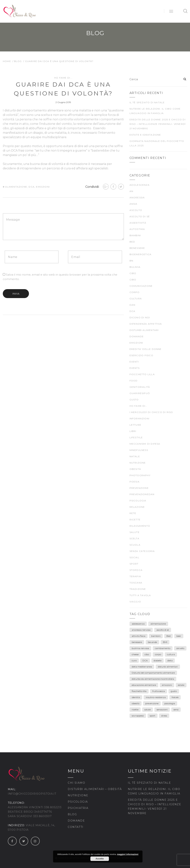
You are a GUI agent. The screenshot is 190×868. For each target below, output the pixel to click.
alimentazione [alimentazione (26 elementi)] (158, 624)
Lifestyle (136, 437)
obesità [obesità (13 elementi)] (136, 703)
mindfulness (139, 450)
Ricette (135, 520)
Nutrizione (78, 795)
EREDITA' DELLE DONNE (146, 349)
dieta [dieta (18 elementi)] (170, 660)
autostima (137, 229)
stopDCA (136, 570)
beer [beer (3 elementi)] (179, 636)
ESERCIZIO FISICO (141, 355)
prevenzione (139, 488)
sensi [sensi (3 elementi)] (176, 709)
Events (135, 368)
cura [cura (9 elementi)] (134, 660)
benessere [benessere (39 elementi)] (137, 642)
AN (131, 191)
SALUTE (135, 532)
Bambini (135, 235)
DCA (32, 187)
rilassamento (140, 526)
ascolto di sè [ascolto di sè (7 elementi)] (163, 630)
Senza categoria (142, 551)
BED (132, 242)
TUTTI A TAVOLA (140, 595)
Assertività (138, 223)
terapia (135, 576)
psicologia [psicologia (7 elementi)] (170, 703)
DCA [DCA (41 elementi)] (145, 660)
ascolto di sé (140, 216)
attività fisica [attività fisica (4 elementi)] (139, 636)
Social (134, 557)
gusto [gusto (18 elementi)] (174, 691)
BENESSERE (137, 248)
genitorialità (140, 387)
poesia (135, 482)
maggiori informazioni (128, 854)
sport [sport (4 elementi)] (153, 716)
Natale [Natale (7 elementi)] (175, 697)
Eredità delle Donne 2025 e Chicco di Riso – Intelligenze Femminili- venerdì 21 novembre (158, 124)
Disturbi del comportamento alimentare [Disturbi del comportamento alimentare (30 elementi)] (153, 673)
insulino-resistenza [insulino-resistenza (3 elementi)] (156, 697)
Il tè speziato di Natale (147, 102)
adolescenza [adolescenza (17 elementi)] (138, 624)
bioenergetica (141, 254)
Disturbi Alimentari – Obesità (95, 789)
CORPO (135, 292)
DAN (132, 305)
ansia (134, 204)
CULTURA (136, 299)
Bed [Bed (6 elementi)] (168, 636)
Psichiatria (78, 808)
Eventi (134, 362)
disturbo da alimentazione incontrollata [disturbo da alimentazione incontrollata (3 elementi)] (153, 679)
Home (7, 61)
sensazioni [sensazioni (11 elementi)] (162, 709)
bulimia (135, 267)
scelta (134, 538)
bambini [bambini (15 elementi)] (156, 636)
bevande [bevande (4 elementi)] (152, 642)
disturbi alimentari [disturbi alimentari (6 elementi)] (168, 667)
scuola (135, 545)
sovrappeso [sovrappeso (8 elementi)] (138, 716)
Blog (18, 61)
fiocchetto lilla (142, 374)
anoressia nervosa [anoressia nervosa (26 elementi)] (141, 630)
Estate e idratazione (145, 135)
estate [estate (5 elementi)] (181, 685)
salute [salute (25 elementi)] (148, 709)
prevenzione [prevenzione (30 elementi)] (152, 703)
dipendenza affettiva (146, 324)
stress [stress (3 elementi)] (164, 716)
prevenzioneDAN (142, 494)
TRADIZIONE (138, 589)
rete (133, 513)
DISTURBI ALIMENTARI (144, 330)
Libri (133, 431)
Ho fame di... (63, 78)
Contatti (76, 827)
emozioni (43, 187)
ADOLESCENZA (140, 185)
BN (131, 261)
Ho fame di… (138, 406)
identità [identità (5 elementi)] (136, 697)
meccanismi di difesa (145, 444)
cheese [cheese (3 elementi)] (135, 654)
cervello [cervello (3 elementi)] (180, 648)
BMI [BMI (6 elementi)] (165, 642)
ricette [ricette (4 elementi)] (135, 709)
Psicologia (78, 802)
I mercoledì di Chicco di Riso (151, 412)
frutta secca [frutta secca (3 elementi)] (159, 691)
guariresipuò (140, 393)
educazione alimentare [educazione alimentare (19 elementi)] (144, 685)
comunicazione (141, 286)
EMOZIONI (136, 343)
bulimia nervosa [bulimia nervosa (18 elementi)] (140, 648)
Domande (137, 336)
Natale (135, 456)
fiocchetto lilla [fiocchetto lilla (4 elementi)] (139, 691)
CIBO (133, 280)
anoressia (137, 198)
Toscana (136, 583)
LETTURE (135, 425)
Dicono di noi (140, 317)
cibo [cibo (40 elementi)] (147, 654)
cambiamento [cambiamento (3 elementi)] (163, 648)
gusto (134, 400)
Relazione (137, 507)
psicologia (138, 501)
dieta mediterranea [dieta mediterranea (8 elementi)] (142, 667)
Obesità (135, 469)
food (134, 381)
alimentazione (16, 187)
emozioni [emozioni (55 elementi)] (167, 685)
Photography (140, 475)
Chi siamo (76, 783)
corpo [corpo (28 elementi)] (158, 654)
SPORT (134, 564)
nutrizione (138, 463)
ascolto (136, 210)
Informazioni (139, 418)
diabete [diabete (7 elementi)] (158, 660)
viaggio (135, 602)
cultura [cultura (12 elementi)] (171, 654)
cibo (133, 273)
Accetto (100, 859)
